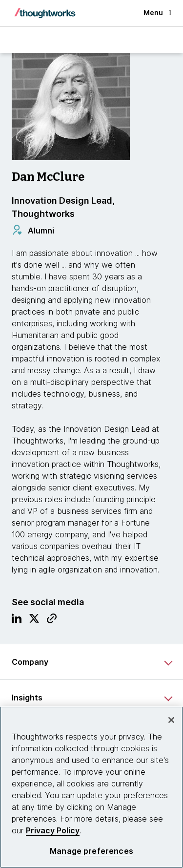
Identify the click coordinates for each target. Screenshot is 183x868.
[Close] (171, 720)
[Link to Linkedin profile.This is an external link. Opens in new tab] (17, 621)
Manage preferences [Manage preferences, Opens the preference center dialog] (91, 851)
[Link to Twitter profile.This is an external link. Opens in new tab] (34, 621)
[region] (91, 787)
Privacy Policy (53, 830)
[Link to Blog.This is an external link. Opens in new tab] (52, 621)
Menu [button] (157, 12)
